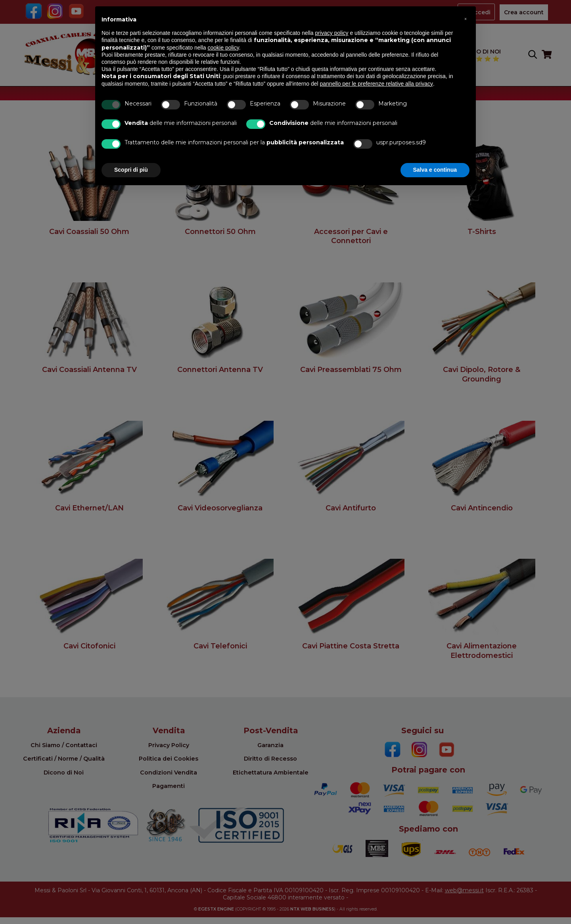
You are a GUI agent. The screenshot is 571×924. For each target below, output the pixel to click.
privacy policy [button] (332, 33)
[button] (466, 19)
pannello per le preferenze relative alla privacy (377, 84)
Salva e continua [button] (435, 170)
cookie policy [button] (223, 48)
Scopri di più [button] (131, 170)
